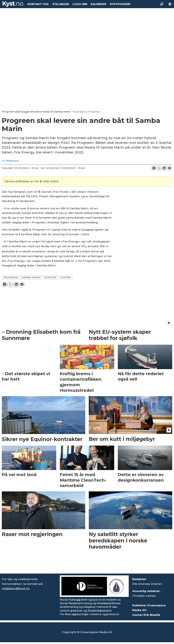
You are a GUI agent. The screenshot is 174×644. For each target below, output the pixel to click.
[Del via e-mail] (169, 168)
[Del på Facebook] (154, 168)
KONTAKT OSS (38, 4)
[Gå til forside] (13, 4)
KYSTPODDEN (120, 4)
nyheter (50, 277)
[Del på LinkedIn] (164, 168)
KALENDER (98, 4)
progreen (11, 277)
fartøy (66, 277)
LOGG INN (80, 4)
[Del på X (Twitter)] (159, 168)
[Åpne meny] (170, 4)
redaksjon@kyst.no (16, 588)
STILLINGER (61, 4)
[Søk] (162, 4)
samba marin (31, 277)
